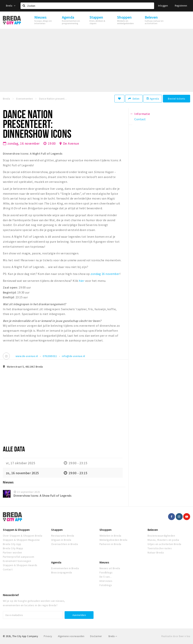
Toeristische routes (160, 548)
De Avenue (71, 143)
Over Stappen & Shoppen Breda (23, 536)
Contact (8, 569)
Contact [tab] (140, 119)
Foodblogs (106, 572)
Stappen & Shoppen (16, 530)
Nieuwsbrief (11, 595)
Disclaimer (96, 636)
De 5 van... (106, 577)
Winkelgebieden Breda (113, 540)
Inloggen (163, 6)
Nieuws (104, 562)
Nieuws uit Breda (110, 568)
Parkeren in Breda (110, 544)
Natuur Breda (156, 552)
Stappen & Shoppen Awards (20, 565)
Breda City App (12, 544)
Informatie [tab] (142, 114)
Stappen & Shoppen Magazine (21, 540)
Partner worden (12, 552)
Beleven (153, 530)
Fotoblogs (106, 585)
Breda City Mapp (13, 548)
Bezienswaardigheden (161, 536)
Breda (11, 6)
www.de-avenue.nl (27, 356)
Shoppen (106, 530)
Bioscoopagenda (62, 572)
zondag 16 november (105, 274)
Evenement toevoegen (17, 561)
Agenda (153, 99)
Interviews (106, 581)
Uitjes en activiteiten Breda (164, 544)
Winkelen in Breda (110, 536)
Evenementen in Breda (65, 568)
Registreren (181, 6)
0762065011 (50, 356)
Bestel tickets (177, 99)
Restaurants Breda (63, 536)
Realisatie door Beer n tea (176, 636)
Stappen (57, 530)
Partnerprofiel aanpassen (19, 557)
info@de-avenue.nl (73, 356)
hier (82, 281)
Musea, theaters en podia (163, 540)
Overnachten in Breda (65, 544)
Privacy (48, 636)
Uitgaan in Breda (61, 540)
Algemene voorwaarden (71, 636)
